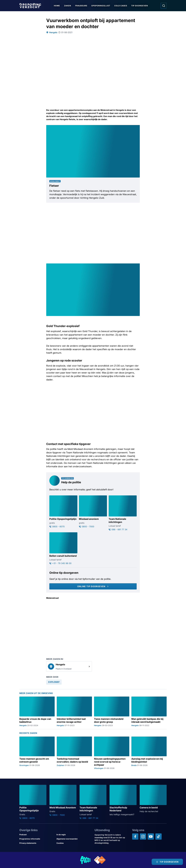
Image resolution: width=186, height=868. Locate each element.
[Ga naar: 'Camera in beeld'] (153, 799)
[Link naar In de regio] (74, 835)
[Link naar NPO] (100, 860)
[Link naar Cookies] (74, 843)
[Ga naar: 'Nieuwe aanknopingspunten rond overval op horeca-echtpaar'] (112, 753)
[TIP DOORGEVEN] (167, 862)
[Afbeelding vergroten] (137, 127)
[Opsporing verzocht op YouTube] (151, 837)
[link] (69, 666)
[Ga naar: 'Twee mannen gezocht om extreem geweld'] (37, 753)
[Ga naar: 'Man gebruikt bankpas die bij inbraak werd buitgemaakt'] (149, 711)
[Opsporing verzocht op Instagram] (143, 837)
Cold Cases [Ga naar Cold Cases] (121, 6)
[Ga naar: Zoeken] (164, 6)
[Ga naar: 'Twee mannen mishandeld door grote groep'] (112, 711)
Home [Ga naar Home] (57, 6)
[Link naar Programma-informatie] (37, 839)
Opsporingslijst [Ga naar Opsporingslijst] (101, 6)
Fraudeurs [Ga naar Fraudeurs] (81, 6)
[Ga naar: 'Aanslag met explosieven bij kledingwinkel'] (149, 753)
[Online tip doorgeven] (93, 586)
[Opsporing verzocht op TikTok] (158, 837)
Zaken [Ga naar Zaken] (68, 6)
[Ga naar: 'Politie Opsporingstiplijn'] (63, 512)
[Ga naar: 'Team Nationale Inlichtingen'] (93, 802)
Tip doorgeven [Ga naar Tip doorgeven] (140, 6)
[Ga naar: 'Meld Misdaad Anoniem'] (63, 801)
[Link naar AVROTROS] (86, 860)
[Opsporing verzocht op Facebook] (135, 837)
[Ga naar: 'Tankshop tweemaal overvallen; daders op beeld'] (74, 753)
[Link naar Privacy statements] (37, 843)
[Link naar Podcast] (37, 835)
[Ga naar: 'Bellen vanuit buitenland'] (63, 548)
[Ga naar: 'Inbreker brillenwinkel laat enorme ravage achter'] (74, 711)
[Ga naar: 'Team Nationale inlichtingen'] (123, 513)
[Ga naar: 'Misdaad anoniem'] (93, 512)
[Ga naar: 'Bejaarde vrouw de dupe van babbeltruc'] (37, 711)
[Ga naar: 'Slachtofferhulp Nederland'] (123, 800)
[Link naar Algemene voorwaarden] (74, 839)
